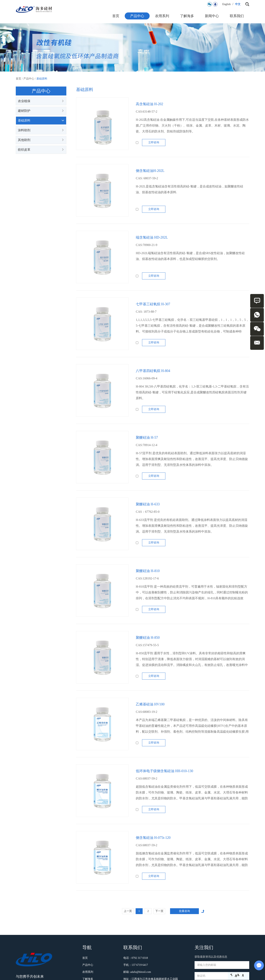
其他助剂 (41, 140)
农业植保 (41, 101)
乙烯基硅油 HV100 (150, 704)
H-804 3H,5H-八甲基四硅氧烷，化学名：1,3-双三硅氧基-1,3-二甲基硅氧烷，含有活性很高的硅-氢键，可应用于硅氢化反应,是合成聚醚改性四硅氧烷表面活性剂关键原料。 (192, 392)
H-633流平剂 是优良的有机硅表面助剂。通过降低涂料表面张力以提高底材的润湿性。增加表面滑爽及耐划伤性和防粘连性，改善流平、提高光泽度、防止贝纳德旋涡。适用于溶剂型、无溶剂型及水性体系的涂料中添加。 (192, 526)
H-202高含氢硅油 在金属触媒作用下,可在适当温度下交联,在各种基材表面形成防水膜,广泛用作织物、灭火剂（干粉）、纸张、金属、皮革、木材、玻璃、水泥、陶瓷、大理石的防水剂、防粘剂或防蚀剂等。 (192, 126)
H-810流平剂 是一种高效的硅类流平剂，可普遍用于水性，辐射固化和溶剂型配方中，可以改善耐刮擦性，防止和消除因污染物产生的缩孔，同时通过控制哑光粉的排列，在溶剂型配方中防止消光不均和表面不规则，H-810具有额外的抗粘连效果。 (192, 595)
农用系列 (162, 16)
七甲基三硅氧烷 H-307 (153, 304)
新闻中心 (212, 16)
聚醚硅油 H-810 (148, 571)
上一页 (128, 911)
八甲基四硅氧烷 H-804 (153, 371)
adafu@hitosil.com (141, 972)
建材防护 (41, 111)
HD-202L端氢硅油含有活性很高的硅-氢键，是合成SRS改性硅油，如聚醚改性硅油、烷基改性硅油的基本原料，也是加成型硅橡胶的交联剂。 (190, 256)
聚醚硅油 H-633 (148, 504)
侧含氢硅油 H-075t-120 (153, 838)
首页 (116, 16)
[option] (132, 47)
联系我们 (237, 16)
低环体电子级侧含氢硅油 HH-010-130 (165, 771)
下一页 (159, 911)
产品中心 (137, 16)
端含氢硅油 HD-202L (152, 237)
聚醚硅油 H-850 (148, 638)
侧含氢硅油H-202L (150, 171)
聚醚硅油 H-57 (147, 437)
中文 (238, 4)
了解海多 (187, 16)
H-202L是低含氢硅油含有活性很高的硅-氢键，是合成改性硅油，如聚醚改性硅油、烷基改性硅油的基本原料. (190, 189)
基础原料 (42, 79)
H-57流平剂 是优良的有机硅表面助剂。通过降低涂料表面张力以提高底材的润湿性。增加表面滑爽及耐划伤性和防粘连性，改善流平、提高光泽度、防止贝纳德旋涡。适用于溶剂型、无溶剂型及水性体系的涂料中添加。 (192, 459)
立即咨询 (154, 142)
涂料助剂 (41, 130)
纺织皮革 (41, 150)
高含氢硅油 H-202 (150, 104)
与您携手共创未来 (30, 976)
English (227, 4)
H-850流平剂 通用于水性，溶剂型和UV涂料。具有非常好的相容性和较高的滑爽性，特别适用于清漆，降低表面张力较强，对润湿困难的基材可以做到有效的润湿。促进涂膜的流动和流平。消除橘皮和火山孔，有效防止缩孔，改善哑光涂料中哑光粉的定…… (192, 662)
